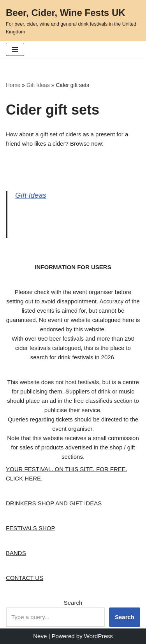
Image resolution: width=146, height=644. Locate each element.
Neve (40, 636)
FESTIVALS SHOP (30, 528)
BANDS (16, 553)
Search (73, 603)
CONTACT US (25, 578)
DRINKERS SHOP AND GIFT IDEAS (54, 503)
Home (13, 85)
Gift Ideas (38, 85)
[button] (15, 49)
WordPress (99, 636)
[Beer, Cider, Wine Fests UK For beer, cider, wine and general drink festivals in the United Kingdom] (73, 21)
